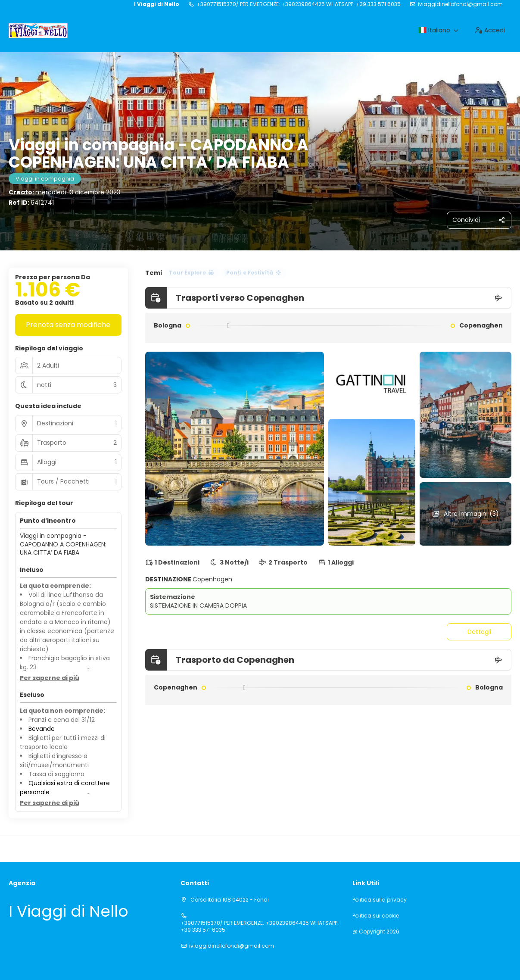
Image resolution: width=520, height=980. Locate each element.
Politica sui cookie (376, 916)
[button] (50, 678)
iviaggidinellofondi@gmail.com (460, 4)
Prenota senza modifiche (68, 325)
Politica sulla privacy (380, 900)
